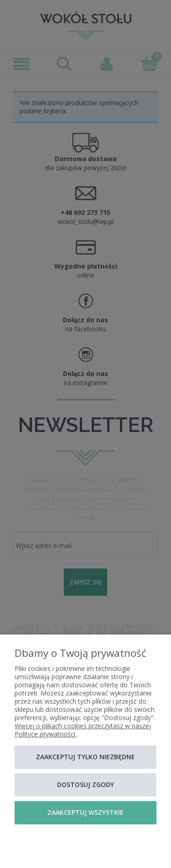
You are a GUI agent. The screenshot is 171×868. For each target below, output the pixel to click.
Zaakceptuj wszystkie (85, 812)
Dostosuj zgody (85, 784)
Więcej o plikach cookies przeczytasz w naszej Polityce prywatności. (83, 730)
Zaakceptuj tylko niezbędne (85, 757)
